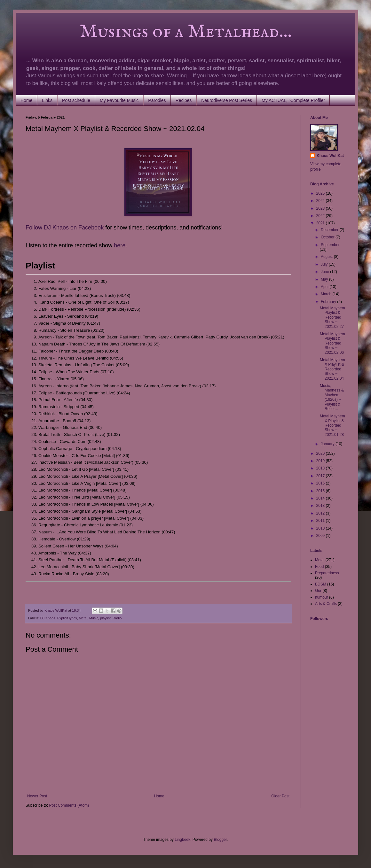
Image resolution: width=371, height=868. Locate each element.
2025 (321, 193)
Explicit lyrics (67, 618)
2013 (321, 506)
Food (319, 567)
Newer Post (37, 796)
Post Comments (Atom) (69, 805)
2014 (321, 498)
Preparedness (327, 573)
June (325, 272)
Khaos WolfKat (330, 156)
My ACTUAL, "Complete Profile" (293, 100)
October (328, 237)
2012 (321, 513)
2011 (321, 521)
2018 (321, 468)
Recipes (184, 100)
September (330, 245)
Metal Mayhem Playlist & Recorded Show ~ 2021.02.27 (332, 317)
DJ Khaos (48, 618)
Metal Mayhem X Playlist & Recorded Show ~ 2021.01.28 (332, 425)
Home (26, 100)
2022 (321, 216)
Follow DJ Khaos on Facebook (65, 228)
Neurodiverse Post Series (227, 100)
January (328, 444)
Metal (83, 618)
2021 (321, 223)
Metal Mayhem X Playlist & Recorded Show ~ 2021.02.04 (332, 369)
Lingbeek (182, 840)
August (327, 257)
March (327, 294)
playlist (105, 618)
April (325, 287)
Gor (318, 591)
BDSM (321, 584)
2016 (321, 483)
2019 (321, 461)
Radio (117, 618)
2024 (321, 201)
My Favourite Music (119, 100)
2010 (321, 528)
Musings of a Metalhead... (159, 32)
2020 (321, 453)
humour (322, 597)
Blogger (220, 840)
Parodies (157, 100)
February (329, 302)
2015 (321, 491)
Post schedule (76, 100)
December (330, 230)
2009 (321, 536)
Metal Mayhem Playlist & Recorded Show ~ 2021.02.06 (332, 343)
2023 (321, 208)
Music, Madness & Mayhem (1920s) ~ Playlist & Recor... (332, 397)
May (325, 279)
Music (94, 618)
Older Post (280, 796)
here (120, 245)
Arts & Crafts (326, 604)
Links (47, 100)
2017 (321, 476)
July (325, 264)
